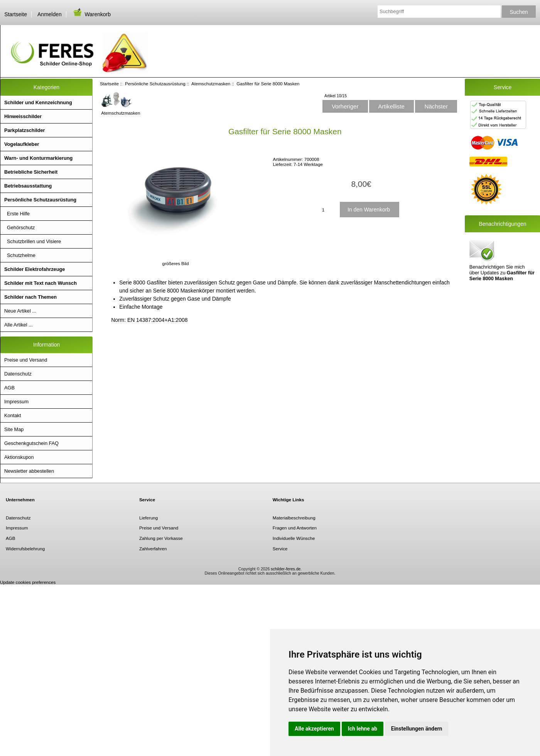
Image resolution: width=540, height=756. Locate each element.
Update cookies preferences (28, 582)
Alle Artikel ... (19, 325)
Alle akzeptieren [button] (314, 729)
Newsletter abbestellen (29, 471)
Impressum (16, 402)
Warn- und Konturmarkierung (38, 158)
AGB (9, 388)
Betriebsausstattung (28, 186)
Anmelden (50, 14)
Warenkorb (91, 14)
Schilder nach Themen (30, 297)
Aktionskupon (19, 457)
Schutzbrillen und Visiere (33, 241)
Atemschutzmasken (211, 84)
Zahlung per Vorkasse (161, 538)
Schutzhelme (20, 255)
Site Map (14, 429)
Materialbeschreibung (294, 518)
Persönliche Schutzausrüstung (155, 84)
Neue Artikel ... (20, 311)
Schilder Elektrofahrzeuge (35, 269)
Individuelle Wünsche (294, 538)
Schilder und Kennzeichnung (38, 102)
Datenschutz (18, 374)
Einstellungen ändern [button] (417, 729)
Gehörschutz (19, 227)
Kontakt (13, 415)
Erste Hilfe (17, 214)
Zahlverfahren (153, 549)
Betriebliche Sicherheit (31, 172)
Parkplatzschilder (25, 130)
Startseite (16, 14)
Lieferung (148, 518)
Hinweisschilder (23, 116)
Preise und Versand (26, 360)
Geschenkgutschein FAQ (31, 443)
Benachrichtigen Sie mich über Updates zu (502, 260)
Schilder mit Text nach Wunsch (40, 283)
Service (280, 549)
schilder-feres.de (286, 569)
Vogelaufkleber (22, 144)
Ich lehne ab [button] (363, 729)
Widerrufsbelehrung (25, 549)
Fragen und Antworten (295, 528)
